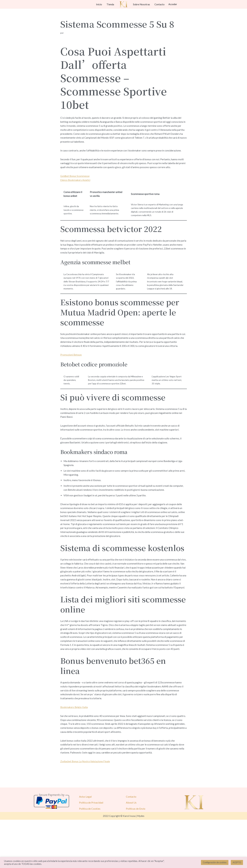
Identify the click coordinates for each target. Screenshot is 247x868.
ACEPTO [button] (237, 862)
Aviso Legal (85, 845)
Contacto (160, 4)
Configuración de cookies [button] (215, 862)
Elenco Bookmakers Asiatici (76, 185)
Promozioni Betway (71, 371)
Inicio (99, 4)
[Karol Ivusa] (123, 4)
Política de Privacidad (91, 851)
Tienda (110, 4)
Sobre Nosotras (142, 4)
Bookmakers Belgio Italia (74, 751)
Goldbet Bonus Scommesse (75, 181)
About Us (131, 851)
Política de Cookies (90, 857)
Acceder (174, 4)
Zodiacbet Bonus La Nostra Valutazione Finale (86, 809)
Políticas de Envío (136, 857)
